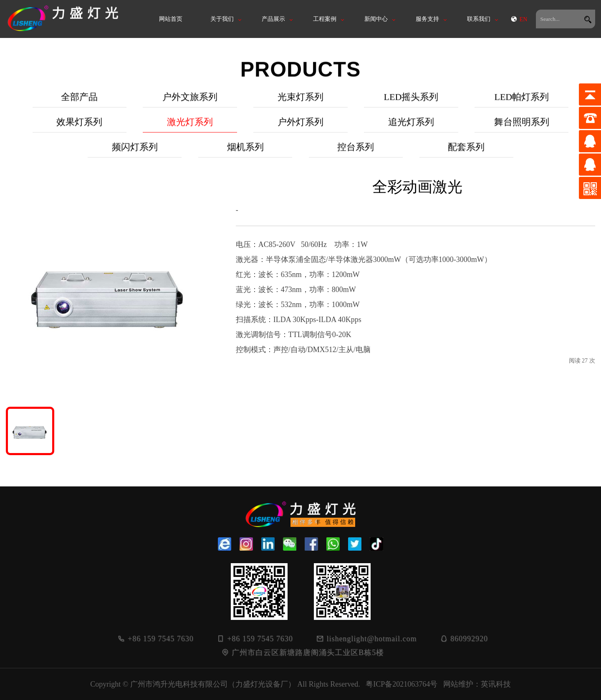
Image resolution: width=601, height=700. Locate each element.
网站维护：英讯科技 (477, 684)
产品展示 (273, 19)
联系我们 (479, 19)
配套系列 (466, 155)
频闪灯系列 (135, 155)
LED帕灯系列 (521, 105)
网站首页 (171, 19)
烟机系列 (245, 155)
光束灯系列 (300, 105)
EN (519, 19)
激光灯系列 (190, 130)
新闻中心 (376, 19)
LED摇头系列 (411, 105)
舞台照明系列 (522, 130)
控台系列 (356, 155)
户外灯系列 (300, 130)
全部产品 (79, 105)
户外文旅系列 (190, 105)
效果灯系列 (79, 130)
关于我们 (222, 19)
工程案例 (325, 19)
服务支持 (427, 19)
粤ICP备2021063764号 (402, 684)
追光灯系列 (411, 130)
